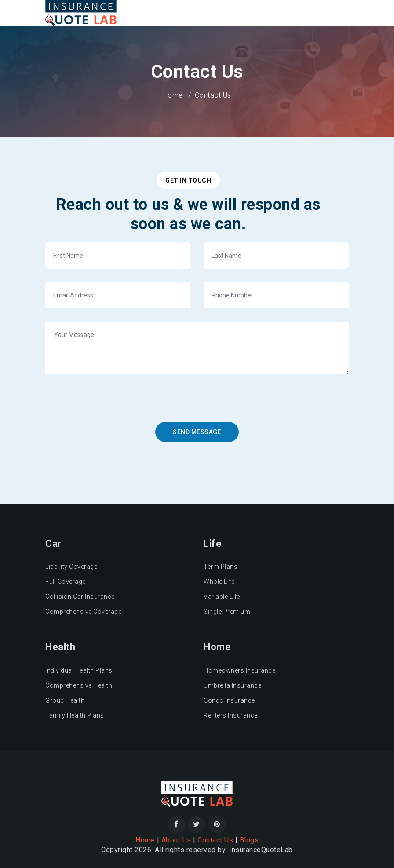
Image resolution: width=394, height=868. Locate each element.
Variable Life (222, 597)
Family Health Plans (75, 715)
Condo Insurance (229, 700)
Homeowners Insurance (239, 670)
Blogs (249, 840)
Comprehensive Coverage (83, 612)
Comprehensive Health (79, 685)
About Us (176, 840)
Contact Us (215, 840)
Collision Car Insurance (80, 597)
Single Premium (227, 612)
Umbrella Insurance (232, 685)
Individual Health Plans (79, 670)
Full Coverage (66, 582)
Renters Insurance (231, 715)
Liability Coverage (71, 567)
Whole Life (219, 582)
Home (173, 95)
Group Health (65, 700)
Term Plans (221, 567)
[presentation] (119, 405)
